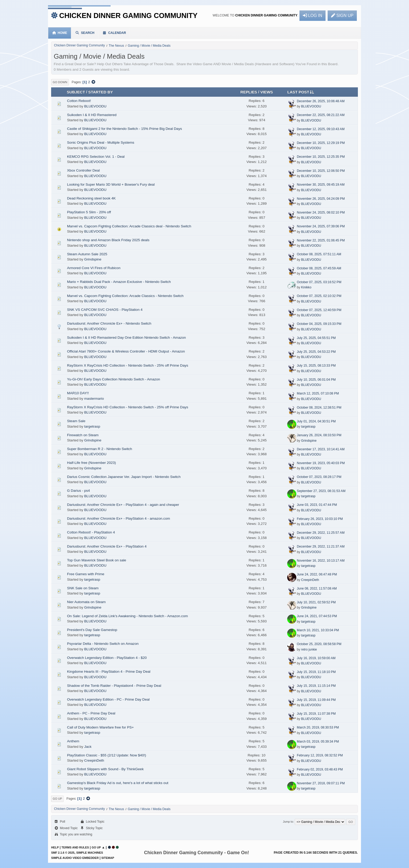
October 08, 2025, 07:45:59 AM (319, 268)
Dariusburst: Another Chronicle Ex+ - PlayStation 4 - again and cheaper (123, 505)
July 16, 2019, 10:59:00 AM (316, 658)
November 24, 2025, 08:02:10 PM (321, 213)
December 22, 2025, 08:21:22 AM (321, 115)
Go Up (57, 799)
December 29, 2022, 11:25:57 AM (321, 533)
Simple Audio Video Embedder (75, 858)
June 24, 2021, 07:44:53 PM (317, 616)
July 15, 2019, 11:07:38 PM (316, 714)
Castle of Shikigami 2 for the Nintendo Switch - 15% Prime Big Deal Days (124, 129)
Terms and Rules (75, 847)
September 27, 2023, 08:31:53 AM (321, 491)
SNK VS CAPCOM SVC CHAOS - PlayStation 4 (105, 310)
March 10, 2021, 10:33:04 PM (318, 630)
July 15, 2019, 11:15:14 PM (316, 686)
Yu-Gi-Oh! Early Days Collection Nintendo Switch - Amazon (114, 379)
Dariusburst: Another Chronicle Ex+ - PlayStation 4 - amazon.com (119, 518)
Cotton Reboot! (79, 101)
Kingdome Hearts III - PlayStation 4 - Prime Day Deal (109, 672)
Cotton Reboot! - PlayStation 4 (91, 532)
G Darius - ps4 (79, 491)
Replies (249, 92)
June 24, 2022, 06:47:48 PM (317, 574)
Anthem (73, 741)
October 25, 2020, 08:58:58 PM (319, 644)
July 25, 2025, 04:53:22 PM (316, 352)
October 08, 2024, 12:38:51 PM (319, 408)
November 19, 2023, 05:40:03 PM (321, 463)
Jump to (288, 822)
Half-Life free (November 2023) (91, 463)
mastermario (94, 399)
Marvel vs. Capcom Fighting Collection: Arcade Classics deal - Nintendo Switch (129, 226)
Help (55, 847)
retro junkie (309, 650)
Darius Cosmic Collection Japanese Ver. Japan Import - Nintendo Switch (124, 477)
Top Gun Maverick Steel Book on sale (97, 560)
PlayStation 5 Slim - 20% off (89, 212)
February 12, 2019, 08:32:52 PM (320, 755)
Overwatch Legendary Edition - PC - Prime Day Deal (108, 699)
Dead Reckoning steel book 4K (91, 198)
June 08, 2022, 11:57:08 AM (317, 588)
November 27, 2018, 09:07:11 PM (321, 783)
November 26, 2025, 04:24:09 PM (321, 199)
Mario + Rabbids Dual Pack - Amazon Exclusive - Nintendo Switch (119, 282)
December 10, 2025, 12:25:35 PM (321, 157)
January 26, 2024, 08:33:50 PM (319, 435)
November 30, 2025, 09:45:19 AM (321, 185)
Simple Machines (90, 853)
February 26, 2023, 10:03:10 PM (320, 519)
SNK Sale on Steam (83, 588)
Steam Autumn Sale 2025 (87, 254)
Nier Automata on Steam (86, 602)
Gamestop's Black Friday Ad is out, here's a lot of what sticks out (118, 783)
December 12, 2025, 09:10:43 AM (321, 129)
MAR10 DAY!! (78, 393)
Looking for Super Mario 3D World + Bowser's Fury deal (111, 184)
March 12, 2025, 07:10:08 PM (318, 393)
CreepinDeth (310, 580)
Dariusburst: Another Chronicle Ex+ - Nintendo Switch (109, 323)
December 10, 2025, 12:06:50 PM (321, 171)
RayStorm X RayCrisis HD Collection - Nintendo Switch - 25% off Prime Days (128, 365)
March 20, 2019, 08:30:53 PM (318, 727)
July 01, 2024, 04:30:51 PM (316, 421)
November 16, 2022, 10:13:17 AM (321, 561)
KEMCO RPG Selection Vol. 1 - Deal (96, 157)
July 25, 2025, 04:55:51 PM (316, 338)
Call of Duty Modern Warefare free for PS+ (100, 727)
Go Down (60, 82)
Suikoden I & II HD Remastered (92, 115)
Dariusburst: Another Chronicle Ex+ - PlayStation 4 (107, 546)
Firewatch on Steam (83, 435)
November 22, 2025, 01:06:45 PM (321, 240)
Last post (301, 92)
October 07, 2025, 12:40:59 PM (319, 310)
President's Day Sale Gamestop (92, 630)
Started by (100, 92)
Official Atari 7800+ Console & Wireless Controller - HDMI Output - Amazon (126, 351)
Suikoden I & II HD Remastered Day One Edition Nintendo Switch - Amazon (127, 338)
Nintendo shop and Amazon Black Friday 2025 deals (108, 240)
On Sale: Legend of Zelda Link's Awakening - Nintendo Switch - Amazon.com (127, 616)
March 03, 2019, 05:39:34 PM (318, 742)
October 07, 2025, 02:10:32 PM (319, 296)
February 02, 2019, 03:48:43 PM (320, 769)
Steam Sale (76, 421)
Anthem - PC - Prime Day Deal (91, 713)
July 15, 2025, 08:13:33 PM (316, 366)
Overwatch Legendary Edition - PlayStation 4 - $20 (107, 658)
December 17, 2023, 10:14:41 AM (321, 449)
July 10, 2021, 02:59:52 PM (316, 602)
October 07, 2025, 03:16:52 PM (319, 282)
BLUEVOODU (95, 106)
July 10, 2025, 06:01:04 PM (316, 380)
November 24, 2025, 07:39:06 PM (321, 226)
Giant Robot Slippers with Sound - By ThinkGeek (105, 769)
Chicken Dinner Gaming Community (128, 16)
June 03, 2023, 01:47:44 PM (317, 505)
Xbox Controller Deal (83, 170)
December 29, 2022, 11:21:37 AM (321, 547)
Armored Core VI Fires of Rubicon (94, 268)
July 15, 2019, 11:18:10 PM (316, 672)
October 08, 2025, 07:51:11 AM (319, 254)
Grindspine (93, 259)
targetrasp (92, 426)
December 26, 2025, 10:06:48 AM (321, 101)
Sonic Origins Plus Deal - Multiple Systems (101, 142)
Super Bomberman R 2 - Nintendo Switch (100, 449)
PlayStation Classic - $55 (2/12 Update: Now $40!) (107, 755)
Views (267, 92)
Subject (76, 92)
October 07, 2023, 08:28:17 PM (319, 477)
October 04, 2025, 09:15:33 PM (319, 324)
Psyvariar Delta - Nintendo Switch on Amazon (103, 644)
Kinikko (306, 287)
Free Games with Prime (86, 574)
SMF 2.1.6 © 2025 (63, 853)
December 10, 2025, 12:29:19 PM (321, 143)
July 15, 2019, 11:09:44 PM (316, 700)
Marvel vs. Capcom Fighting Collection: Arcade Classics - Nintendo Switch (125, 296)
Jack (88, 747)
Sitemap (108, 858)
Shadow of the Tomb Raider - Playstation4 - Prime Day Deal (114, 686)
